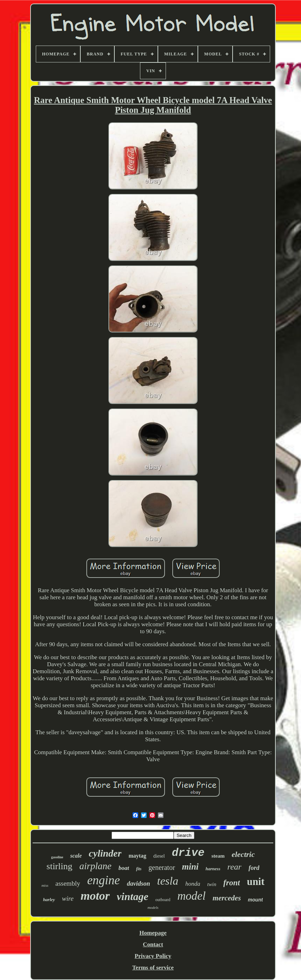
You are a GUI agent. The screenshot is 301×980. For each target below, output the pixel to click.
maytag (137, 856)
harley (49, 900)
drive (188, 853)
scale (76, 856)
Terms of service (153, 968)
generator (162, 867)
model (191, 896)
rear (234, 867)
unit (256, 881)
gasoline (57, 857)
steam (218, 856)
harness (213, 869)
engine (103, 880)
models (153, 907)
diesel (159, 856)
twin (212, 884)
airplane (95, 866)
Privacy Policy (153, 956)
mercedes (227, 898)
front (232, 883)
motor (95, 896)
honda (193, 884)
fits (139, 869)
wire (68, 898)
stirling (60, 866)
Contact (153, 944)
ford (254, 868)
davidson (139, 884)
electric (243, 854)
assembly (68, 883)
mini (190, 867)
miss (45, 885)
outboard (163, 900)
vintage (133, 896)
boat (124, 868)
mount (256, 900)
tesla (168, 881)
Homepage (153, 933)
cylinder (105, 853)
